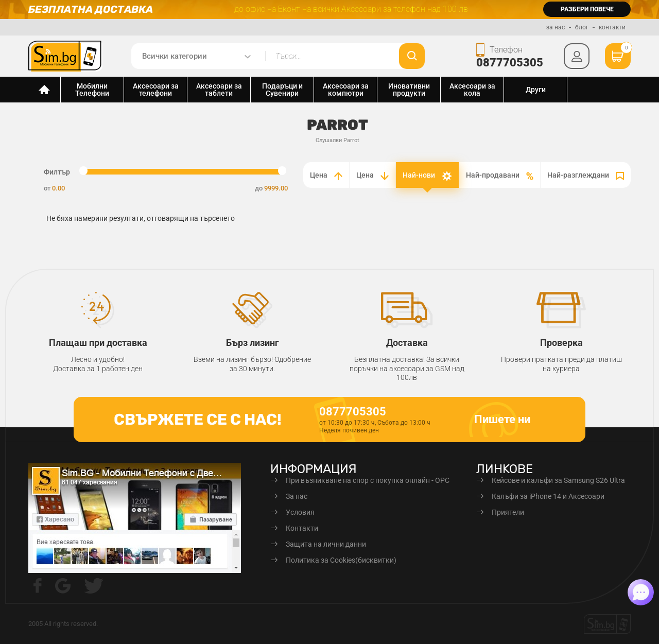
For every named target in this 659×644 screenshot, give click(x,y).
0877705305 (510, 63)
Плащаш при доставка (98, 343)
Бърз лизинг (253, 343)
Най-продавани (500, 175)
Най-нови (427, 176)
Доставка (407, 343)
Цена (326, 175)
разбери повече (587, 9)
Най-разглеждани (586, 175)
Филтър (57, 172)
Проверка (561, 343)
